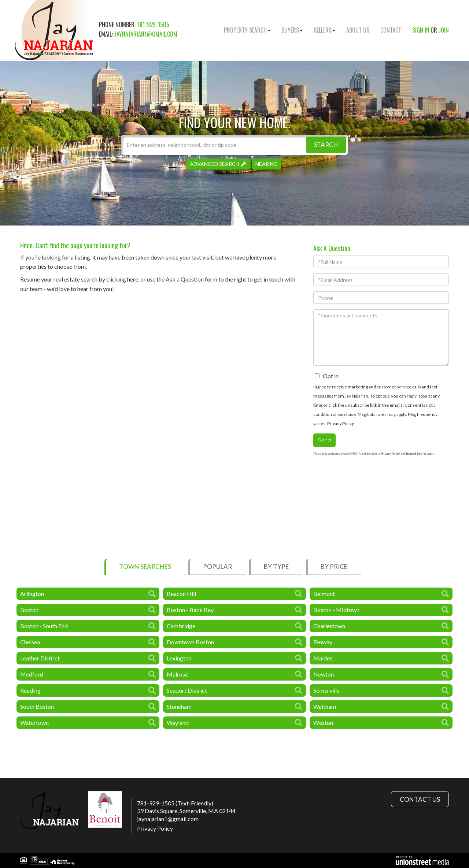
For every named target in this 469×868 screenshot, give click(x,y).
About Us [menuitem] (358, 30)
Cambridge (181, 626)
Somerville (326, 690)
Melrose (177, 674)
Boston (29, 610)
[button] (326, 145)
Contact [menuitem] (391, 30)
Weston (323, 722)
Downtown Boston (190, 642)
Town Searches (145, 567)
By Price (334, 567)
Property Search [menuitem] (247, 30)
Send (324, 440)
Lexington (179, 658)
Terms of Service (416, 454)
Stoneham (179, 706)
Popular (217, 567)
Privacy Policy (340, 423)
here (133, 279)
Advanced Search (215, 164)
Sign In (421, 30)
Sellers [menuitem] (324, 30)
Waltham (325, 706)
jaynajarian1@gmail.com (146, 34)
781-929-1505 (153, 25)
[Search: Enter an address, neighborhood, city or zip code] (234, 145)
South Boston (37, 706)
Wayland (178, 722)
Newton (324, 674)
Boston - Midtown (336, 610)
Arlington (32, 594)
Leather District (40, 658)
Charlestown (329, 626)
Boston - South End (44, 626)
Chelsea (30, 642)
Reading (30, 690)
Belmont (324, 594)
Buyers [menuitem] (292, 30)
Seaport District (187, 690)
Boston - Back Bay (190, 610)
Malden (323, 658)
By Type (276, 567)
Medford (32, 674)
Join (444, 30)
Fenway (323, 642)
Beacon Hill (181, 594)
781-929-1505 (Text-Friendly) (175, 803)
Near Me (266, 164)
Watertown (34, 722)
